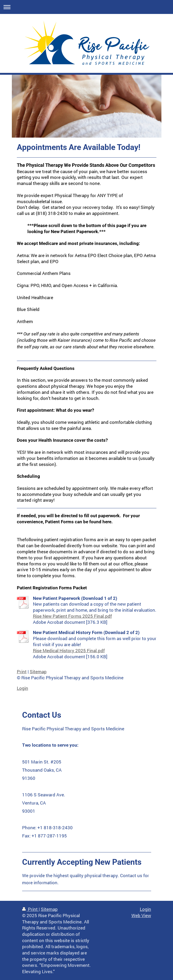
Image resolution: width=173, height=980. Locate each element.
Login (23, 688)
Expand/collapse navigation (86, 7)
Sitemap (38, 672)
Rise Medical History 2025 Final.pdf (69, 650)
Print (22, 672)
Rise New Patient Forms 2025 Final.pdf (72, 616)
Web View (141, 915)
